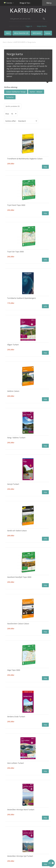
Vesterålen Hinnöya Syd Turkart (20, 856)
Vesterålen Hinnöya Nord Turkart (21, 810)
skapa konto (42, 26)
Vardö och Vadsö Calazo (17, 531)
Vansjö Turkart (13, 484)
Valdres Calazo (13, 391)
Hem (4, 42)
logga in (29, 26)
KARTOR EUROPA (20, 42)
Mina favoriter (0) (21, 33)
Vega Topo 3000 (14, 670)
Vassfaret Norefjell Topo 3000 (19, 577)
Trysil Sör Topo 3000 (15, 252)
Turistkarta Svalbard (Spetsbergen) (21, 298)
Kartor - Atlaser (36, 92)
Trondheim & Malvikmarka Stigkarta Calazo (25, 159)
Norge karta (32, 42)
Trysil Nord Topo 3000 (16, 205)
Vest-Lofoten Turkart (16, 763)
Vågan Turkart (13, 345)
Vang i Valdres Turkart (16, 438)
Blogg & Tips (25, 3)
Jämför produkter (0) (13, 106)
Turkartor (10, 97)
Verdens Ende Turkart (16, 717)
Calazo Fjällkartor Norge (16, 92)
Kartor (10, 42)
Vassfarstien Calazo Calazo (18, 624)
